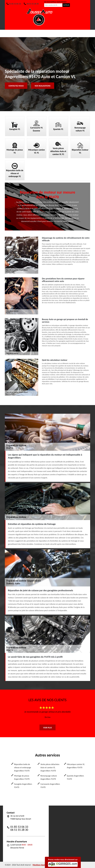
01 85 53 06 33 (13, 4)
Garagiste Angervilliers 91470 (23, 786)
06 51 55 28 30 (31, 4)
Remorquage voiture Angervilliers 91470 (49, 777)
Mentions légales (40, 865)
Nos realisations (43, 86)
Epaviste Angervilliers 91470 (75, 777)
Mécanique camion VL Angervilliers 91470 (76, 766)
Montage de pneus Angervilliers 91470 (22, 777)
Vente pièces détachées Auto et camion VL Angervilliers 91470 (50, 768)
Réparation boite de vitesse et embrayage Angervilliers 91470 (23, 768)
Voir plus (47, 728)
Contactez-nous (16, 86)
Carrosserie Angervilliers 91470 (50, 786)
